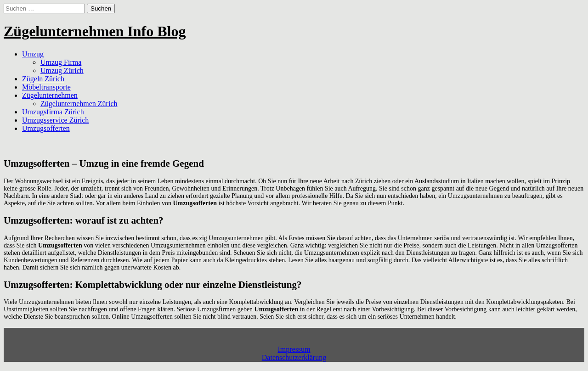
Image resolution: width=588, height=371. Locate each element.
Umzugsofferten (46, 128)
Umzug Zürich (62, 70)
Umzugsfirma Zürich (53, 112)
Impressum (294, 349)
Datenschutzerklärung (294, 357)
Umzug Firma (61, 62)
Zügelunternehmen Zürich (79, 104)
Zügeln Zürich (43, 79)
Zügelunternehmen (50, 95)
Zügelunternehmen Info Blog (95, 31)
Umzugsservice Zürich (55, 120)
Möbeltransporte (46, 87)
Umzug (33, 54)
